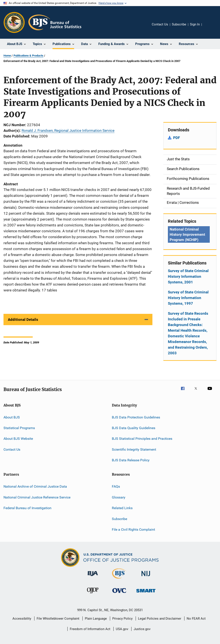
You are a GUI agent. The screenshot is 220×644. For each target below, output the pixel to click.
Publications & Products (28, 56)
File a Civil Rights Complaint (133, 529)
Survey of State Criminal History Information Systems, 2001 (188, 276)
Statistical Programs (19, 428)
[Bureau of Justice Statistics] (119, 579)
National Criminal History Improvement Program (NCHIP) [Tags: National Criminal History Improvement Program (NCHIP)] (187, 234)
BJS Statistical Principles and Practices (142, 439)
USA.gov (122, 629)
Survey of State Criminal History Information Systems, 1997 (188, 298)
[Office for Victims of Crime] (119, 594)
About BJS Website (18, 439)
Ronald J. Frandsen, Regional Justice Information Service (68, 130)
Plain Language (96, 619)
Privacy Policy (122, 619)
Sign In (195, 24)
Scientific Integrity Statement (134, 449)
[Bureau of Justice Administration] (93, 577)
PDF (177, 138)
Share (209, 27)
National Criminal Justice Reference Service (37, 497)
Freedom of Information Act (90, 629)
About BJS (12, 417)
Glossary (119, 497)
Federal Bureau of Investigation (27, 508)
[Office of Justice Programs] (14, 22)
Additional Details (23, 319)
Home (7, 56)
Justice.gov (142, 629)
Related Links (122, 508)
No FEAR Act (196, 619)
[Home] (55, 22)
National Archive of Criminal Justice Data (35, 486)
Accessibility (22, 619)
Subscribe (179, 24)
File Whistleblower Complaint (58, 619)
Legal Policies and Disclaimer (160, 619)
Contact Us (160, 24)
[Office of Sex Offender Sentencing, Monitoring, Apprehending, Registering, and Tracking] (146, 593)
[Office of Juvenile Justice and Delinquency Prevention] (93, 594)
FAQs (116, 486)
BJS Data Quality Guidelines (134, 428)
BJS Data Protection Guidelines (136, 417)
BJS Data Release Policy (131, 460)
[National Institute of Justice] (146, 577)
